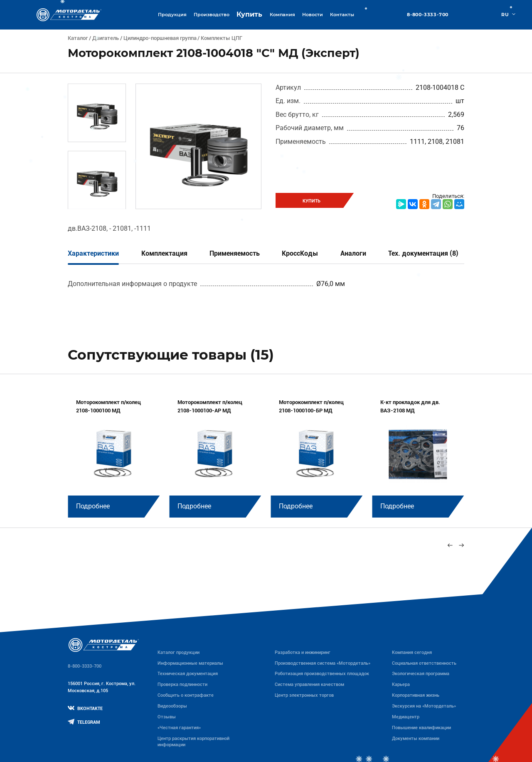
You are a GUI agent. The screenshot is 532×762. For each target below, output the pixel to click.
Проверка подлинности (182, 684)
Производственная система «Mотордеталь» (323, 663)
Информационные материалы (190, 663)
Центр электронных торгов (304, 695)
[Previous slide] (450, 545)
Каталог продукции (179, 652)
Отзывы (167, 717)
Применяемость (235, 253)
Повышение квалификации (421, 727)
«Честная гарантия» (179, 727)
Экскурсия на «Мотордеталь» (424, 706)
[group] (114, 453)
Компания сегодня (412, 652)
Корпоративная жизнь (416, 695)
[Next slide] (461, 545)
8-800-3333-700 (428, 15)
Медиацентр (406, 717)
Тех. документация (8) (423, 253)
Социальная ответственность (424, 663)
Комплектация (164, 253)
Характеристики (93, 253)
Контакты (342, 15)
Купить (249, 14)
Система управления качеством (309, 684)
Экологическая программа (421, 673)
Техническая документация (188, 673)
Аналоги (353, 253)
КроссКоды (300, 253)
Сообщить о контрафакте (186, 695)
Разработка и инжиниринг (303, 652)
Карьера (401, 684)
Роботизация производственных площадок (322, 673)
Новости (313, 15)
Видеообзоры (172, 706)
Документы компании (416, 738)
